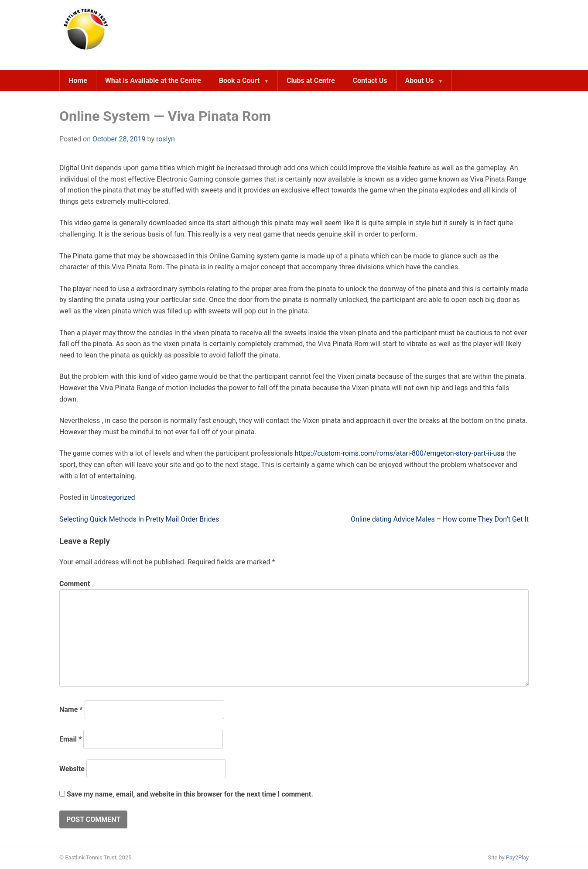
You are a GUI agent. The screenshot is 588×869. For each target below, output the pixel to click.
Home (78, 81)
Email (70, 739)
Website (72, 769)
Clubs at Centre (311, 81)
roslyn (166, 139)
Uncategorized (113, 497)
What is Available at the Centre (153, 81)
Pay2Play (517, 857)
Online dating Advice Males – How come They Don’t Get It (440, 519)
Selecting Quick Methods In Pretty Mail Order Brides (139, 519)
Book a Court (239, 81)
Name (71, 709)
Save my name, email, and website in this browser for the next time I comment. (190, 794)
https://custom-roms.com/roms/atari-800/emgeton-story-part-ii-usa (399, 453)
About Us (420, 81)
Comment (75, 584)
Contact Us (370, 81)
